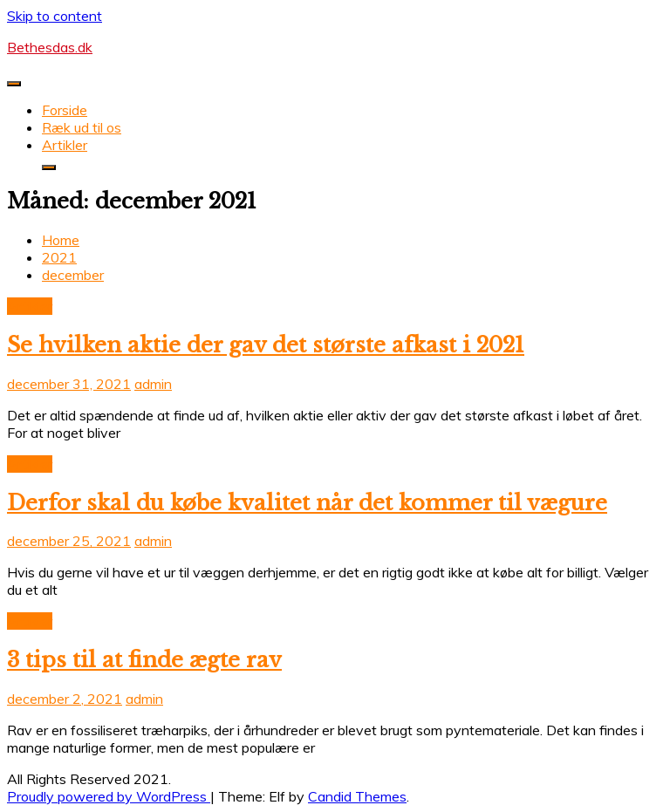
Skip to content (55, 16)
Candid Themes (357, 796)
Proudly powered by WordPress (109, 796)
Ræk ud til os (82, 127)
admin (153, 384)
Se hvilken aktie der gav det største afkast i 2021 (266, 345)
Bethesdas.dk (50, 47)
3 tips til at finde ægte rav (144, 660)
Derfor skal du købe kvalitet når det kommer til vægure (307, 503)
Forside (65, 110)
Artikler (65, 145)
